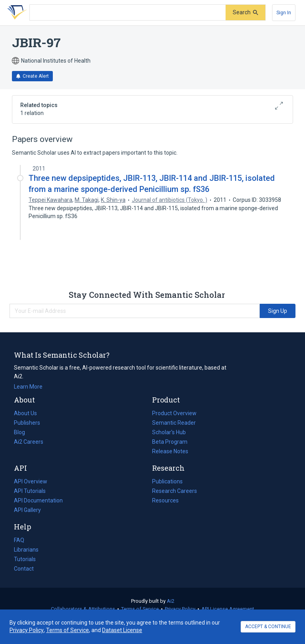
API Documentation (38, 500)
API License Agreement (228, 609)
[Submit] (245, 12)
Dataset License (122, 630)
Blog (23, 432)
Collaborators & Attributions (83, 609)
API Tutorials (30, 491)
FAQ (19, 540)
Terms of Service (140, 609)
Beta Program (170, 442)
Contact (24, 569)
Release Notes (170, 451)
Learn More (28, 387)
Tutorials (25, 559)
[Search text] (128, 13)
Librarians (26, 550)
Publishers (27, 423)
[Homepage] (15, 13)
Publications (167, 481)
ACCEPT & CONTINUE (268, 627)
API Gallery (27, 510)
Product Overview (174, 413)
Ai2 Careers (29, 442)
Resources (165, 500)
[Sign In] (284, 13)
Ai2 (171, 601)
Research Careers (175, 491)
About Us (25, 413)
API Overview (31, 481)
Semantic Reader (174, 423)
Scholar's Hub (169, 432)
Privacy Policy (180, 609)
